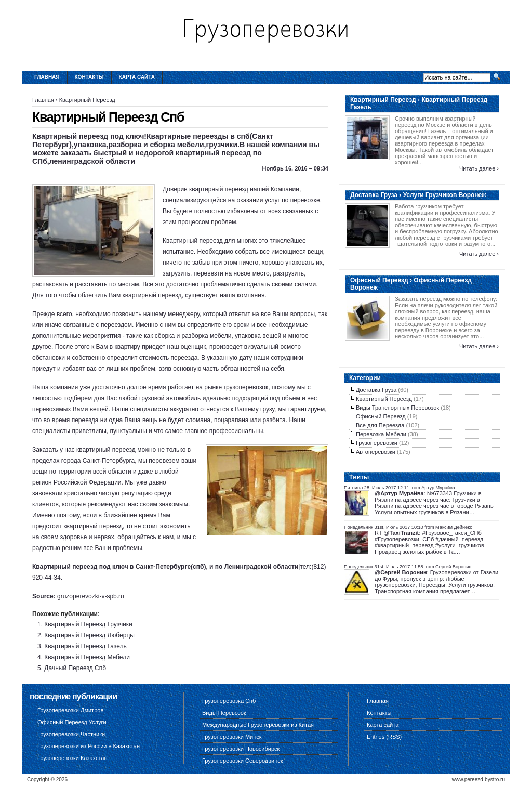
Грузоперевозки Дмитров (70, 710)
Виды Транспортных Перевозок (397, 408)
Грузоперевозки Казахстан (72, 758)
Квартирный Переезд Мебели (87, 657)
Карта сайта (137, 77)
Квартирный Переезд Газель (85, 646)
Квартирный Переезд (87, 100)
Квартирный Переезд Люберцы (89, 635)
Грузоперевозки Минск (232, 737)
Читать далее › (479, 168)
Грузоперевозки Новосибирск (241, 749)
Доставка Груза (376, 390)
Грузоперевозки (377, 443)
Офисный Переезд (381, 416)
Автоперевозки (376, 452)
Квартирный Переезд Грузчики (88, 624)
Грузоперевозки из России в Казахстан (89, 746)
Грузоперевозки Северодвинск (243, 761)
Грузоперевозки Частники (71, 734)
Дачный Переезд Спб (75, 668)
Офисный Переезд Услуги (72, 722)
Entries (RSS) (384, 737)
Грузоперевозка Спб (229, 701)
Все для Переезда (380, 425)
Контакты (89, 77)
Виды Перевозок (224, 713)
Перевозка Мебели (381, 434)
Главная (47, 77)
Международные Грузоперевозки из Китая (258, 725)
